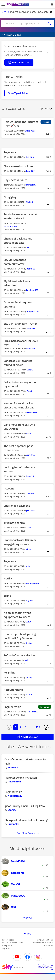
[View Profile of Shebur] (29, 643)
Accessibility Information (42, 943)
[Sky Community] (18, 4)
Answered (45, 707)
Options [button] (44, 108)
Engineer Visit (12, 707)
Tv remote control (15, 523)
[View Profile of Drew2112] (30, 476)
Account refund (13, 690)
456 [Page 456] (38, 727)
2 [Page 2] (21, 727)
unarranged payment (17, 506)
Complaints (7, 946)
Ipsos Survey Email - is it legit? (23, 806)
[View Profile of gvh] (27, 660)
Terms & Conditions (44, 940)
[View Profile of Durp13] (30, 370)
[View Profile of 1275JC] (28, 622)
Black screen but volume (18, 166)
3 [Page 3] (26, 727)
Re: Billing (10, 673)
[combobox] (25, 23)
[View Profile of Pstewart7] (14, 767)
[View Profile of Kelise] (28, 566)
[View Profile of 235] (28, 248)
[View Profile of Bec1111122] (31, 269)
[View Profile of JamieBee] (31, 455)
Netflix (8, 579)
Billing (7, 596)
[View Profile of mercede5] (31, 329)
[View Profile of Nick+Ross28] (32, 712)
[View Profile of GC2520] (29, 695)
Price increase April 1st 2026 (21, 341)
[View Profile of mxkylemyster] (33, 311)
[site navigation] (3, 4)
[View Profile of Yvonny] (29, 677)
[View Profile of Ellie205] (29, 202)
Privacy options (9, 940)
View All (27, 918)
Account (9, 489)
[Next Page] (46, 727)
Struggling (10, 197)
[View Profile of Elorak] (29, 528)
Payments (10, 152)
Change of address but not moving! (26, 820)
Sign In (51, 5)
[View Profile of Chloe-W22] (30, 131)
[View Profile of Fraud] (29, 391)
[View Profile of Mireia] (28, 549)
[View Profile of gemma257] (31, 511)
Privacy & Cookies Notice (13, 943)
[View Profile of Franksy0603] (32, 290)
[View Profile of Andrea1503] (15, 782)
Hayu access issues (15, 180)
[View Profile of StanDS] (12, 810)
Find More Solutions (27, 833)
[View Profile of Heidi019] (30, 157)
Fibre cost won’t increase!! (21, 778)
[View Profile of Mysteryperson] (32, 583)
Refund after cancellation (19, 655)
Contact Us (48, 946)
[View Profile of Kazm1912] (30, 171)
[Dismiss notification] (51, 12)
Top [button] (29, 934)
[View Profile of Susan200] (13, 824)
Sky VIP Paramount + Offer (20, 324)
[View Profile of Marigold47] (31, 185)
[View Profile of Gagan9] (29, 601)
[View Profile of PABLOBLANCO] (10, 226)
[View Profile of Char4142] (30, 493)
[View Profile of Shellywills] (31, 349)
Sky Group (7, 949)
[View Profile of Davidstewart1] (33, 412)
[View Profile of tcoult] (29, 434)
